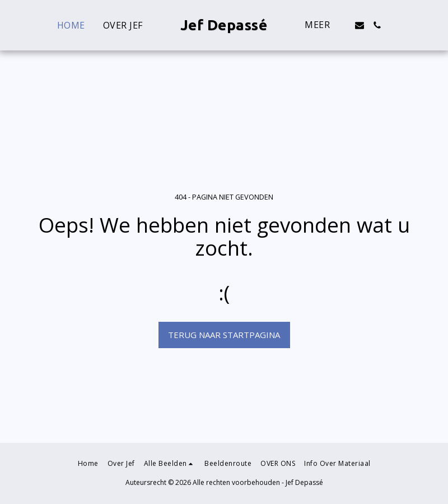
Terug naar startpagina (224, 335)
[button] (360, 25)
